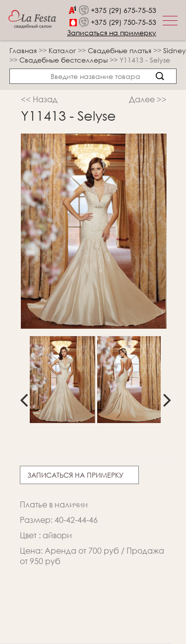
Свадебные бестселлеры (64, 60)
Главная (23, 50)
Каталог (63, 50)
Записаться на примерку (112, 33)
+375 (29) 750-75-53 (124, 22)
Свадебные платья (121, 50)
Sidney (175, 50)
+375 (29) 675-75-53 (124, 10)
